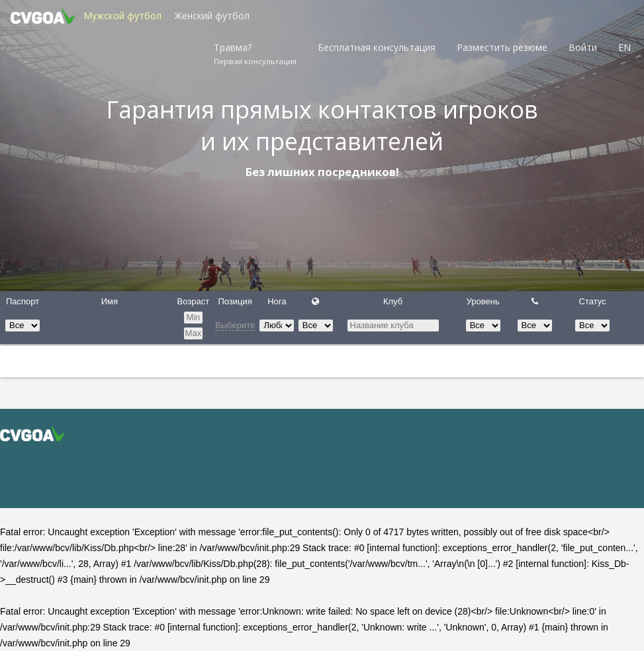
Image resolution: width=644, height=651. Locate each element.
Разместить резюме (502, 47)
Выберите (235, 325)
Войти (583, 47)
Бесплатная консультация (377, 47)
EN (624, 47)
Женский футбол (212, 16)
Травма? (255, 54)
